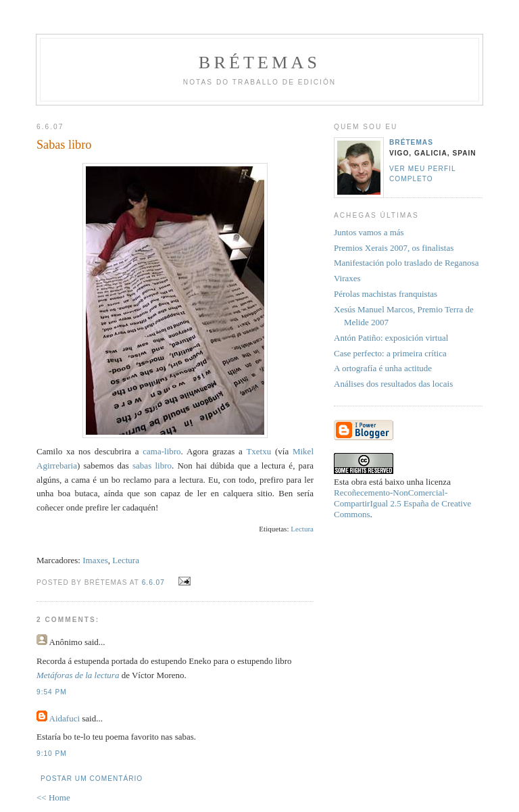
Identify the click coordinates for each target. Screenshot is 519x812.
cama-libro (162, 451)
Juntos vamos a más (369, 232)
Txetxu (258, 451)
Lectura (302, 529)
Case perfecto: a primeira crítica (390, 353)
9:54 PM (52, 692)
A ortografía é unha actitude (383, 368)
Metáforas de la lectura (78, 675)
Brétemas (259, 63)
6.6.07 (153, 582)
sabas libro (152, 465)
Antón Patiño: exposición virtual (391, 338)
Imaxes (95, 560)
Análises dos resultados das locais (393, 384)
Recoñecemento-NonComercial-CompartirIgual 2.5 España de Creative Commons (402, 503)
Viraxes (347, 278)
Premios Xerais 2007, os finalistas (394, 248)
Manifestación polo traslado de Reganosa (406, 263)
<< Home (53, 797)
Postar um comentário (92, 779)
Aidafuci (65, 718)
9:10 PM (52, 754)
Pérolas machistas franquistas (386, 294)
